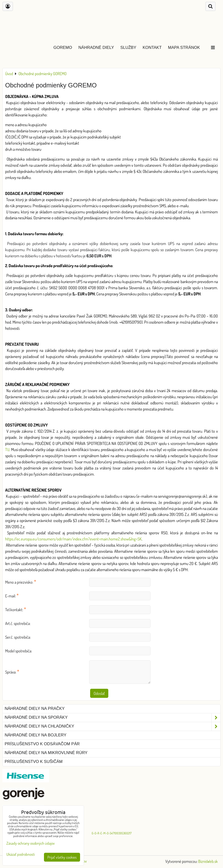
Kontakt (152, 48)
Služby (128, 48)
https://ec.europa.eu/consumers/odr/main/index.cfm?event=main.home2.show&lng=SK (73, 539)
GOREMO (63, 48)
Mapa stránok (184, 48)
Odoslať (99, 693)
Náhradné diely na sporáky (112, 718)
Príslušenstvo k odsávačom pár (42, 744)
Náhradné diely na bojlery (35, 735)
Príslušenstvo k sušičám (34, 762)
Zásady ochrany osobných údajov (31, 843)
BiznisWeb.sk (208, 861)
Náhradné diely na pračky (35, 709)
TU (7, 449)
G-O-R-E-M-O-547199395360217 (112, 833)
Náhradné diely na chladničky (112, 726)
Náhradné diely (96, 48)
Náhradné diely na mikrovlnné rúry (46, 753)
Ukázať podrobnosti (21, 854)
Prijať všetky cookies (62, 857)
